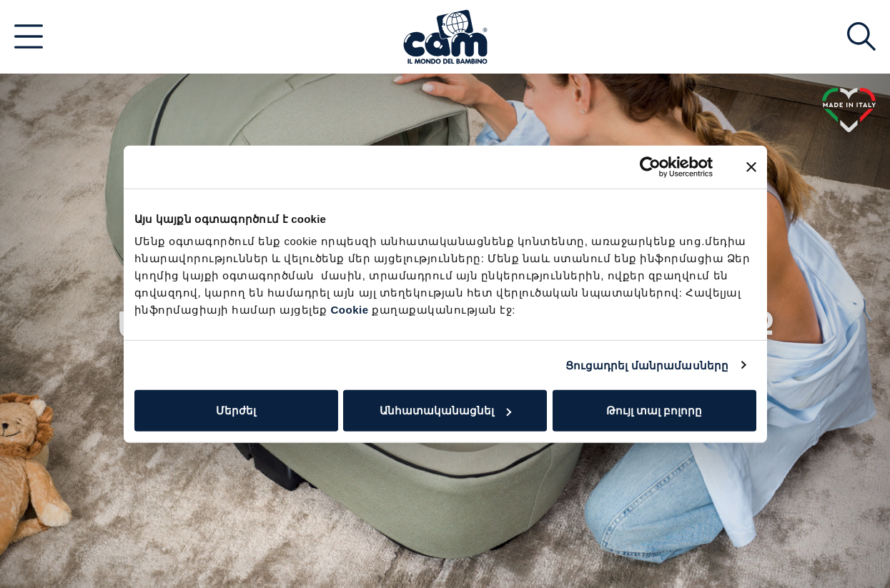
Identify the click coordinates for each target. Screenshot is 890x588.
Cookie (350, 310)
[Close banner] (751, 166)
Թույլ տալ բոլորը (654, 410)
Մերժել (236, 410)
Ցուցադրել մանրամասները (647, 365)
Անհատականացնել (445, 410)
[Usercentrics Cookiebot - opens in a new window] (650, 166)
